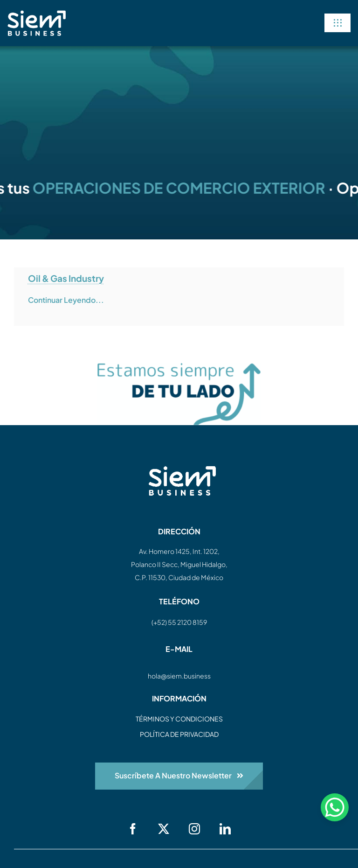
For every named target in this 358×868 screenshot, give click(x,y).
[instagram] (194, 829)
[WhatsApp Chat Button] (335, 807)
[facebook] (133, 829)
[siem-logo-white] (37, 14)
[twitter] (164, 829)
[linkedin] (225, 829)
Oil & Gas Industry (66, 278)
